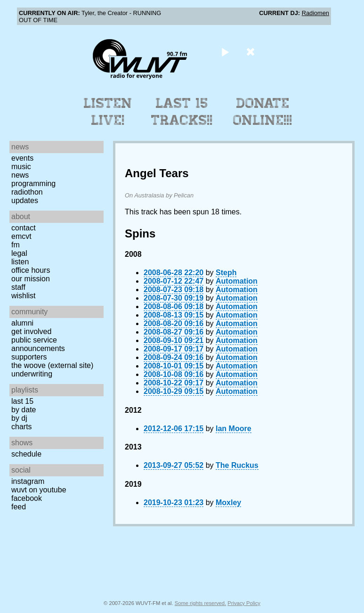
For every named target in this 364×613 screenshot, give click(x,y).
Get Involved (31, 331)
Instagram (28, 481)
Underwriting (32, 374)
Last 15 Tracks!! (182, 112)
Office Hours (31, 270)
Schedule (26, 454)
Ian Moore (234, 429)
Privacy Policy (244, 603)
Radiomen (315, 13)
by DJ (19, 418)
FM (16, 245)
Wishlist (24, 296)
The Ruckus (237, 465)
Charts (22, 427)
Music (21, 167)
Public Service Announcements (38, 344)
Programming (33, 184)
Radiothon (27, 192)
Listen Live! (108, 112)
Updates (25, 200)
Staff (18, 287)
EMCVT (21, 236)
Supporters (29, 357)
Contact (24, 228)
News (20, 175)
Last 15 (22, 401)
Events (22, 158)
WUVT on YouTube (39, 490)
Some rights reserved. (200, 603)
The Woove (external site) (52, 365)
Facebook (27, 498)
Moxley (228, 503)
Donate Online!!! (263, 112)
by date (24, 410)
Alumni (22, 323)
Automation (237, 281)
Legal (19, 253)
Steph (226, 273)
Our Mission (31, 279)
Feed (19, 507)
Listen (20, 262)
